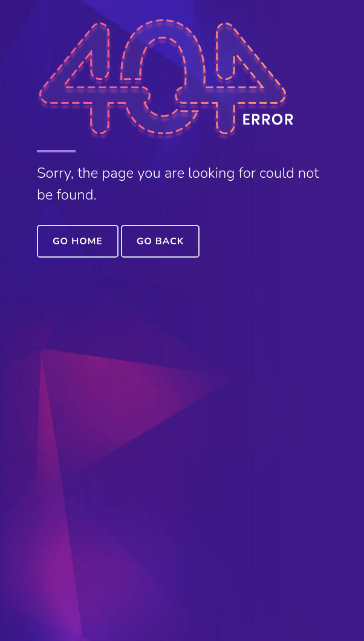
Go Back (160, 241)
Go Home (78, 241)
